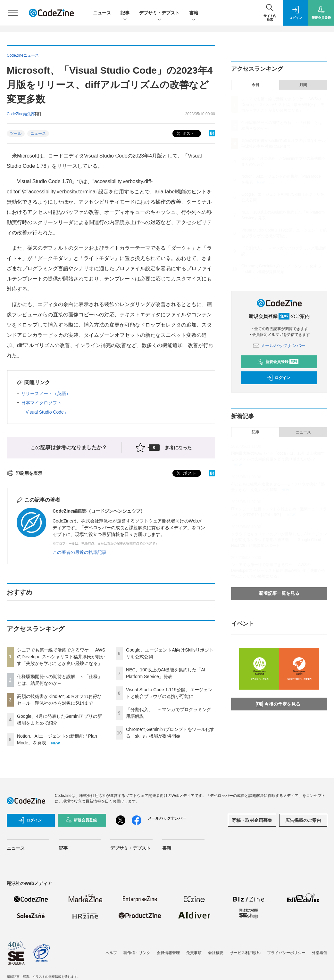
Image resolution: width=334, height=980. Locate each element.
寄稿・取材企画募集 (252, 820)
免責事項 (194, 953)
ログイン (278, 378)
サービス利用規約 (245, 953)
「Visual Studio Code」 (45, 412)
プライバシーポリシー (286, 953)
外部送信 (320, 953)
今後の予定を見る (278, 704)
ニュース (102, 13)
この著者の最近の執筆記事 (79, 552)
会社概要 (216, 953)
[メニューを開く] (13, 13)
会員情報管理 (168, 953)
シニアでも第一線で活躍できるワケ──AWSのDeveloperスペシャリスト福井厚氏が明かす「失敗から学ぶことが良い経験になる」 (61, 657)
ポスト (185, 134)
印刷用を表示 (25, 473)
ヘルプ (111, 953)
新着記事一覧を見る (279, 593)
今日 (255, 85)
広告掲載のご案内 (303, 820)
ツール (16, 134)
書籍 (194, 13)
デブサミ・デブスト (159, 13)
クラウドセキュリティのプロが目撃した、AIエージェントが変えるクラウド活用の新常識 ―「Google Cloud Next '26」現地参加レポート (279, 540)
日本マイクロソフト (41, 403)
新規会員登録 (278, 362)
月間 (303, 85)
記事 (125, 13)
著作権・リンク (137, 953)
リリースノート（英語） (46, 393)
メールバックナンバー (279, 345)
